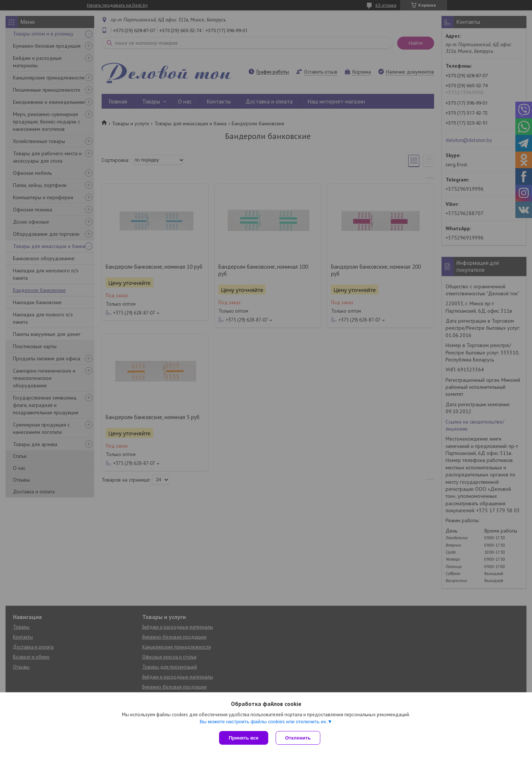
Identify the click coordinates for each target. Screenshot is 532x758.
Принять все (244, 738)
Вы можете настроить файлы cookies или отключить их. (263, 722)
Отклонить (298, 738)
